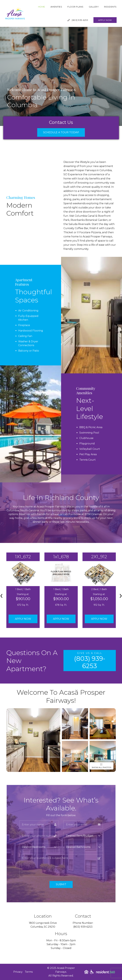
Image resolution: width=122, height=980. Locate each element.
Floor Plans (75, 7)
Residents (110, 7)
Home (42, 7)
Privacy (18, 972)
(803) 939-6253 (78, 20)
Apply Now (105, 20)
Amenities (56, 7)
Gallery (94, 7)
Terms (29, 972)
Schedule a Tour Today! (61, 132)
